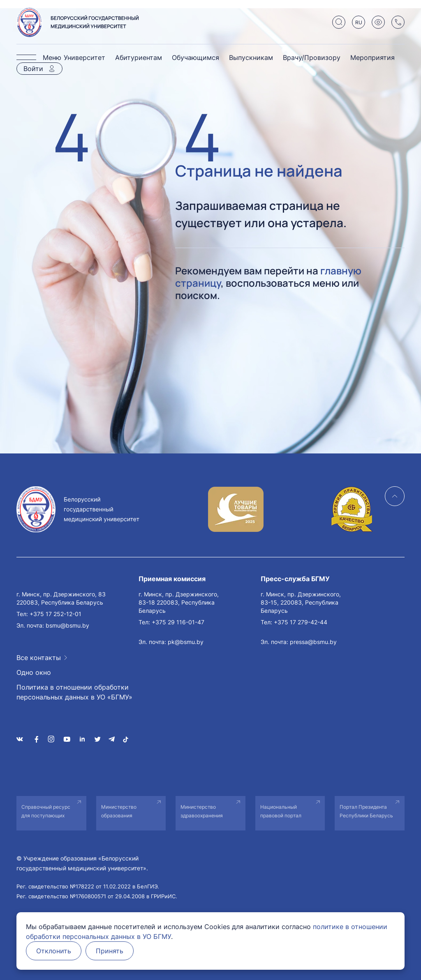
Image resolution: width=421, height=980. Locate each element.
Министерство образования (119, 811)
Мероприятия (372, 58)
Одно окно (34, 672)
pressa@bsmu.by (313, 642)
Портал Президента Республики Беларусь (366, 811)
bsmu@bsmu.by (67, 625)
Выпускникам (251, 58)
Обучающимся (195, 58)
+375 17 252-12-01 (56, 614)
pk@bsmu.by (186, 642)
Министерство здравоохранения (202, 811)
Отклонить (54, 951)
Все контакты (39, 658)
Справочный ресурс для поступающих (46, 811)
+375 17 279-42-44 (301, 622)
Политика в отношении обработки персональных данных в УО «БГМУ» (74, 692)
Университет (84, 58)
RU (359, 22)
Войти (33, 69)
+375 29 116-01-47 (178, 622)
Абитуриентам (139, 58)
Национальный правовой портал (281, 811)
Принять (110, 951)
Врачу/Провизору (312, 58)
